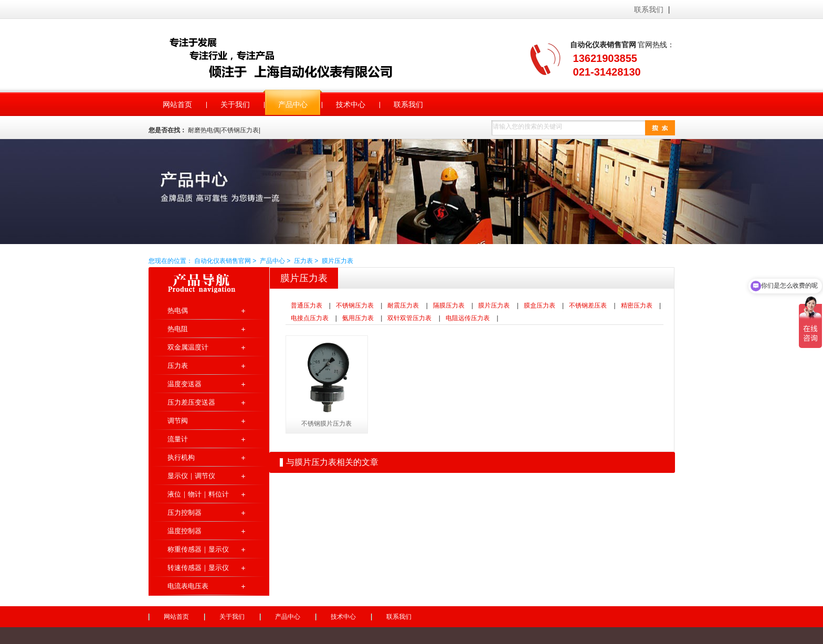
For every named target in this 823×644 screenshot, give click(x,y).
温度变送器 (184, 384)
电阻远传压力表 (468, 318)
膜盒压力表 (540, 305)
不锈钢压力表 (355, 305)
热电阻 (178, 329)
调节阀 (178, 421)
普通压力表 (307, 305)
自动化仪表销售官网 (293, 56)
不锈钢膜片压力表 (326, 424)
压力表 (303, 261)
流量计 (178, 439)
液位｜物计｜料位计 (198, 494)
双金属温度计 (188, 347)
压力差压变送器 (191, 402)
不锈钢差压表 (588, 305)
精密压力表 (637, 305)
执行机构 (181, 457)
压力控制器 (184, 513)
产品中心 (272, 261)
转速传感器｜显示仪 (198, 568)
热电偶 (178, 310)
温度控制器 (184, 531)
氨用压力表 (358, 318)
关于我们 (232, 617)
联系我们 (649, 9)
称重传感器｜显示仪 (198, 549)
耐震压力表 (403, 305)
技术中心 (343, 617)
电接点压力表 (310, 318)
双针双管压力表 (409, 318)
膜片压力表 (337, 261)
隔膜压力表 (449, 305)
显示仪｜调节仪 (191, 476)
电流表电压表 (188, 586)
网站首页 (176, 617)
